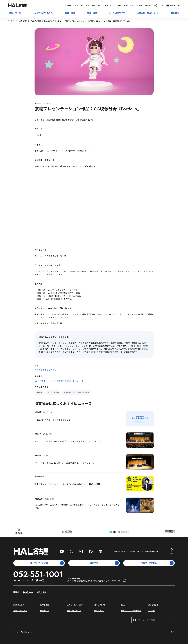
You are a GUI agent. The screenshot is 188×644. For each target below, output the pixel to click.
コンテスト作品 (53, 392)
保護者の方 (45, 611)
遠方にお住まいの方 (126, 5)
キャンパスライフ (117, 13)
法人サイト (100, 605)
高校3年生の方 (19, 605)
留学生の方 (45, 605)
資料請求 (104, 563)
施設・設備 (92, 13)
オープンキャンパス (47, 563)
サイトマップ (99, 611)
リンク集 (151, 611)
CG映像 (39, 392)
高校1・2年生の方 (20, 611)
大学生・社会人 (109, 5)
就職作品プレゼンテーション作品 (77, 392)
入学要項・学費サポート (148, 13)
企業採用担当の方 (74, 611)
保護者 (148, 5)
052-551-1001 (38, 574)
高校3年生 (79, 5)
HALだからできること (43, 13)
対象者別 (175, 13)
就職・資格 (70, 13)
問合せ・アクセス (157, 563)
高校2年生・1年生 (93, 5)
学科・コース (15, 13)
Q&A (123, 605)
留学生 (139, 5)
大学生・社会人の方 (75, 605)
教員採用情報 (153, 605)
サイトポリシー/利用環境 (131, 611)
